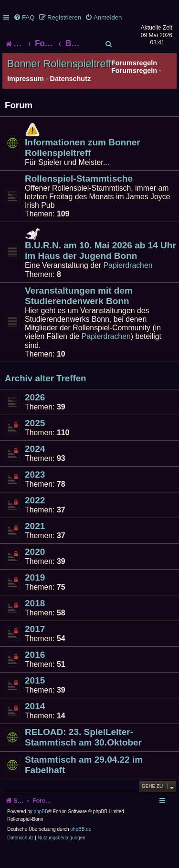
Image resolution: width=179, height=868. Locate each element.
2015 (35, 699)
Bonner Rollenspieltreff (59, 83)
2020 (35, 570)
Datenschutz (71, 97)
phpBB (41, 831)
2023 (35, 493)
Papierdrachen (128, 284)
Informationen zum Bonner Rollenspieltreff (83, 166)
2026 (35, 416)
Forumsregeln (134, 89)
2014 (35, 725)
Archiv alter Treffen (45, 397)
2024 (35, 467)
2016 (35, 673)
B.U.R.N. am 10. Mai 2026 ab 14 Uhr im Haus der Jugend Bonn (100, 269)
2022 (35, 519)
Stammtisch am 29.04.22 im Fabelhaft (84, 783)
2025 (35, 442)
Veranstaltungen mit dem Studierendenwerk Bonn (79, 314)
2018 (35, 622)
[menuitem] (24, 17)
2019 (35, 596)
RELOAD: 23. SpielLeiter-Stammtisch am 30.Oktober (83, 756)
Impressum (26, 97)
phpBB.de (81, 848)
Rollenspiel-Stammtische (79, 197)
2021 (35, 545)
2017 (35, 648)
